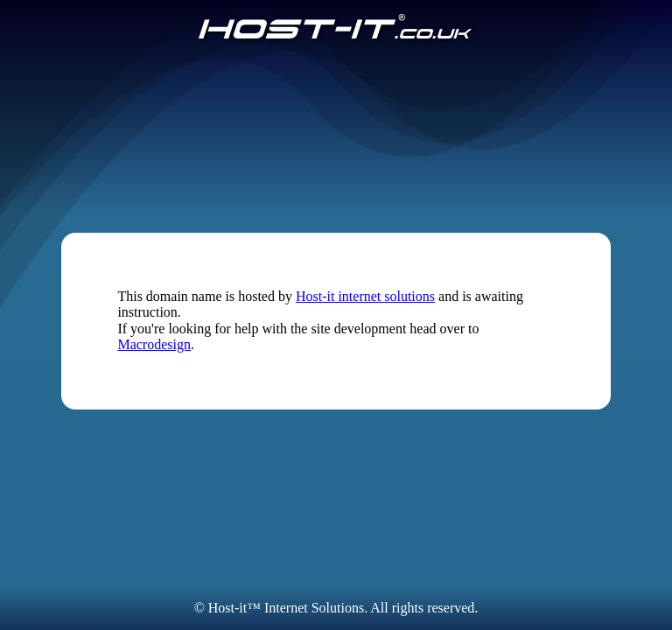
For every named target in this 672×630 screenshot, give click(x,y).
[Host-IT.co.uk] (336, 28)
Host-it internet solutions (365, 296)
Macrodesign (154, 344)
